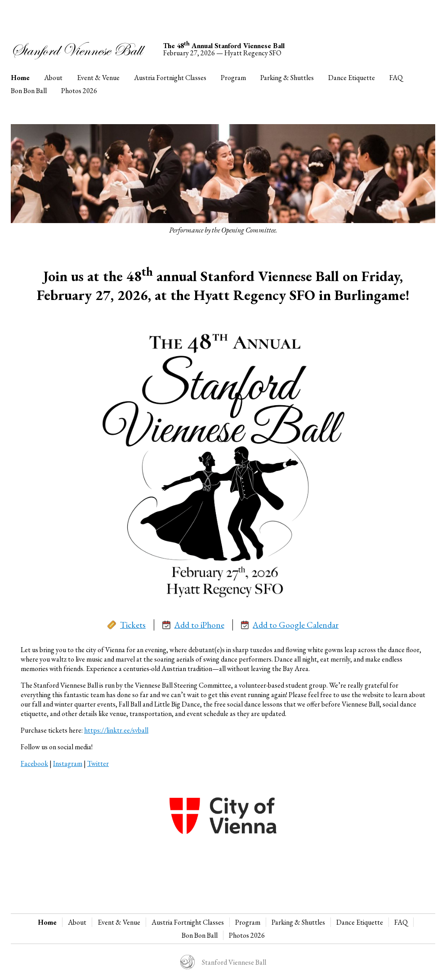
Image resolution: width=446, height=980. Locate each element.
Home (20, 78)
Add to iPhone (193, 625)
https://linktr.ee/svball (116, 730)
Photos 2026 (79, 91)
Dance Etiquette (352, 78)
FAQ (396, 78)
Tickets (127, 625)
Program (233, 78)
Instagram (68, 763)
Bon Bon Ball (29, 91)
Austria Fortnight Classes (170, 78)
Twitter (98, 763)
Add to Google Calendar (290, 625)
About (53, 78)
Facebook (34, 763)
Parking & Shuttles (287, 78)
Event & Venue (98, 78)
